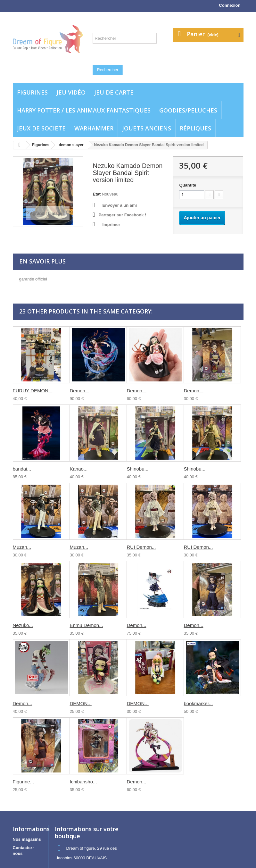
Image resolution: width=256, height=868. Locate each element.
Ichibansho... (83, 782)
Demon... (80, 391)
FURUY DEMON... (33, 391)
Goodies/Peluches (188, 110)
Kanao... (79, 469)
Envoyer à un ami (120, 205)
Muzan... (22, 547)
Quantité (188, 185)
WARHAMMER (94, 128)
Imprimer (111, 225)
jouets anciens (147, 128)
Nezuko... (23, 625)
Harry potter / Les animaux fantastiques (84, 110)
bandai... (22, 469)
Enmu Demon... (87, 625)
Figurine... (24, 782)
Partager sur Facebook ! (122, 215)
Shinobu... (138, 469)
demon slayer (71, 145)
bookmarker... (198, 703)
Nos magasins (27, 839)
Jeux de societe (41, 128)
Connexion (230, 5)
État (97, 194)
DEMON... (81, 703)
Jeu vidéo (71, 92)
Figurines (32, 92)
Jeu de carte (114, 92)
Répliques (195, 128)
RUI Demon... (141, 547)
